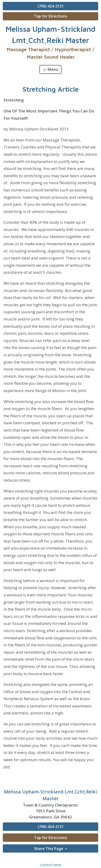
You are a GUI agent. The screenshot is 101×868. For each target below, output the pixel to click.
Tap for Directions (51, 16)
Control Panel (50, 865)
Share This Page (49, 849)
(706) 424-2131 (51, 6)
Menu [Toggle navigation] (50, 69)
